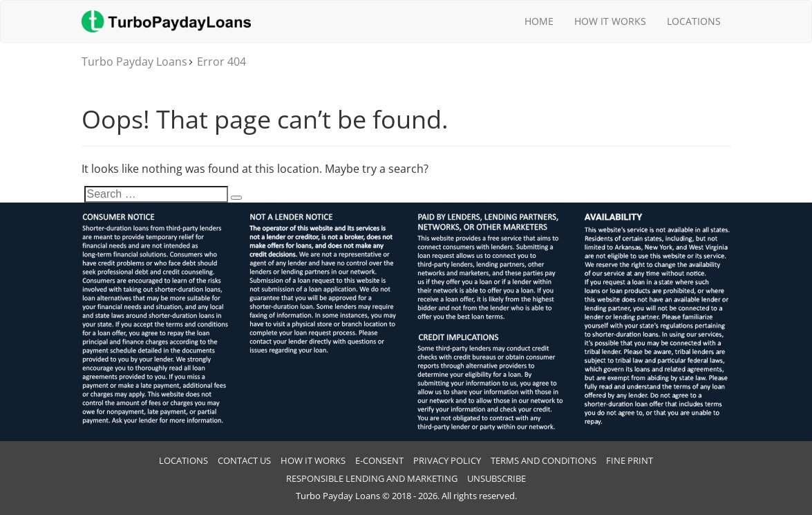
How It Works (610, 21)
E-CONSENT (379, 460)
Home (539, 21)
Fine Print (630, 460)
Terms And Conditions (544, 460)
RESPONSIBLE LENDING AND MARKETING (372, 478)
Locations (694, 21)
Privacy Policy (447, 460)
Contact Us (244, 460)
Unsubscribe (497, 478)
